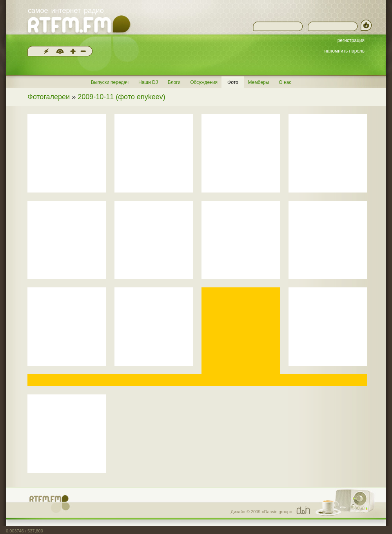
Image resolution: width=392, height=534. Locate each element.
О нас (285, 82)
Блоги (174, 82)
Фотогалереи (49, 97)
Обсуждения (204, 82)
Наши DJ (148, 82)
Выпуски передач (110, 82)
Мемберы (259, 82)
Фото (233, 82)
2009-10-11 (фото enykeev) (122, 97)
